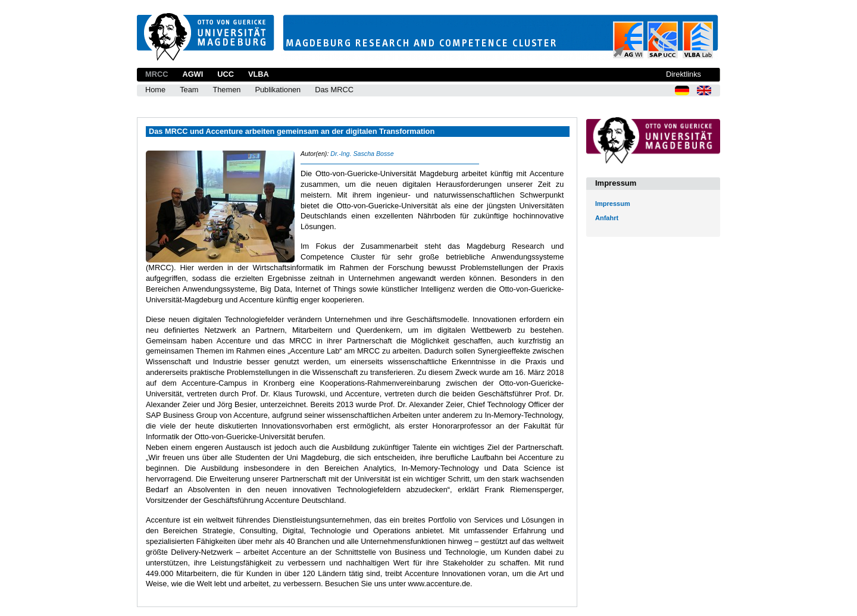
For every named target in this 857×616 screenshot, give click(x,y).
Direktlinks (684, 74)
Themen (226, 90)
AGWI (193, 74)
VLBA (259, 74)
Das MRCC (334, 90)
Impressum (613, 204)
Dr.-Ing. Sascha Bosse (362, 154)
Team (189, 90)
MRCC (157, 74)
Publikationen (278, 90)
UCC (226, 74)
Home (155, 90)
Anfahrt (607, 218)
